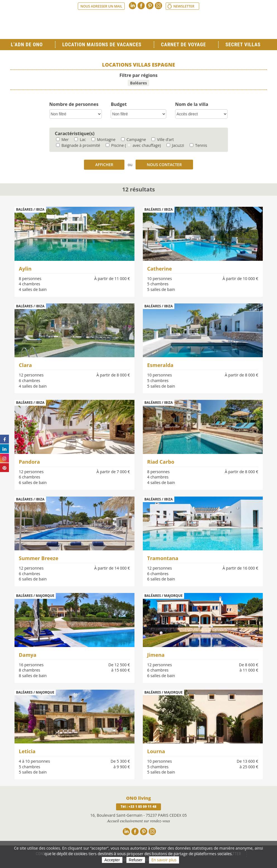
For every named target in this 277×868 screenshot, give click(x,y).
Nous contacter (164, 165)
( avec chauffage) (143, 145)
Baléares (138, 83)
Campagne (134, 139)
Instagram (158, 6)
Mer (62, 139)
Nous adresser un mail (101, 6)
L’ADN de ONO (27, 44)
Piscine (115, 145)
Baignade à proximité (78, 145)
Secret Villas (243, 44)
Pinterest (150, 6)
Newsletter (184, 6)
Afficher (104, 165)
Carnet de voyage (183, 44)
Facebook (141, 6)
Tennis (198, 145)
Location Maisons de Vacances (102, 44)
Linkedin (133, 6)
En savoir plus (164, 860)
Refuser (136, 860)
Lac (80, 139)
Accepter (112, 860)
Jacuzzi (175, 145)
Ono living (139, 25)
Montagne (103, 139)
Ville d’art (163, 139)
